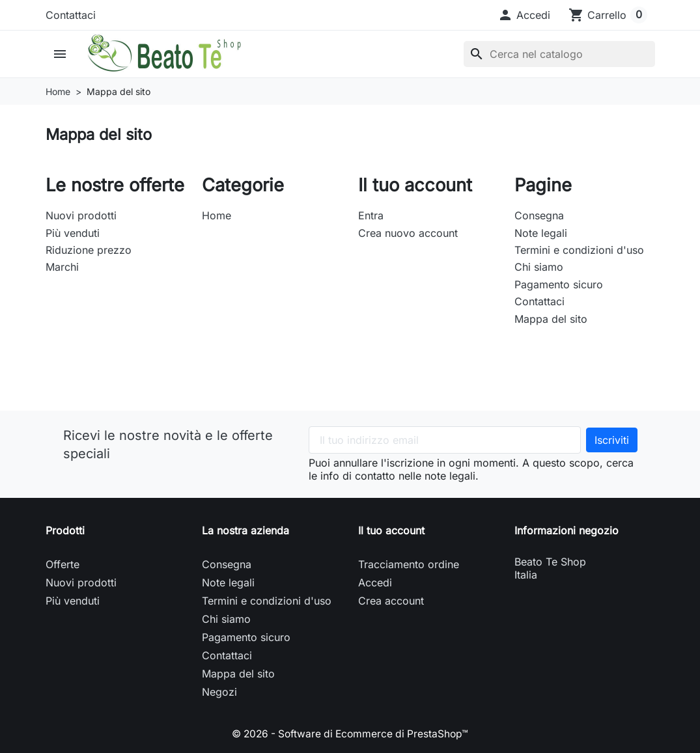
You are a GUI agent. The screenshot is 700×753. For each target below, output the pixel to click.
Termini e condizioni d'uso (579, 250)
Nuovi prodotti (81, 215)
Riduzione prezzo (89, 250)
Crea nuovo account (408, 233)
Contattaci (71, 15)
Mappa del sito (551, 319)
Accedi (375, 582)
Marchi (62, 267)
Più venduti (73, 233)
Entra (371, 215)
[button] (524, 15)
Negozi (219, 692)
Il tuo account (391, 530)
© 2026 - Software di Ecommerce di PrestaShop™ (350, 733)
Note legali (541, 233)
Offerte (63, 564)
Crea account (391, 601)
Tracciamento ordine (409, 564)
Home (217, 215)
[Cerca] (559, 54)
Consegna (539, 215)
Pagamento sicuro (559, 284)
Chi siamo (539, 267)
